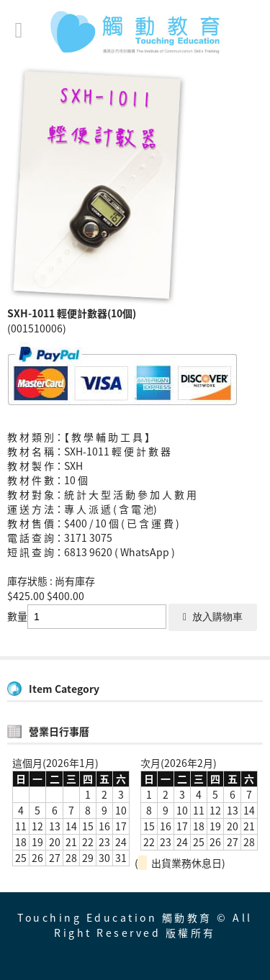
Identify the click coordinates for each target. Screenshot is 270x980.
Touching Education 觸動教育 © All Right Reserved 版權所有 (135, 925)
